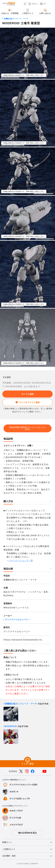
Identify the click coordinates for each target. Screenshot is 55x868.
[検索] (20, 4)
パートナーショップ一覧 (21, 561)
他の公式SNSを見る (27, 833)
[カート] (25, 4)
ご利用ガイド (9, 849)
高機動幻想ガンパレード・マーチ (16, 19)
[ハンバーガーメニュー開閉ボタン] (51, 4)
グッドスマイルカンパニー (17, 620)
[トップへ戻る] (28, 760)
